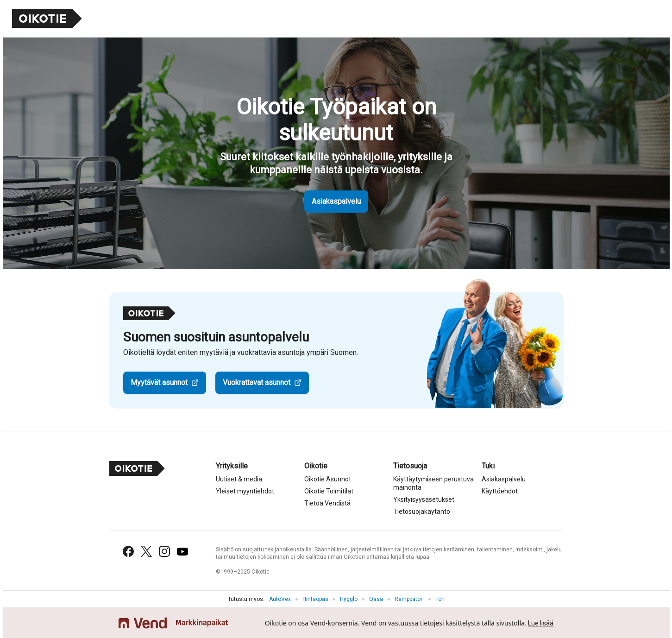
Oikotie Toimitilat (329, 491)
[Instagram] (164, 551)
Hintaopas (315, 599)
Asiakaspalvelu (336, 201)
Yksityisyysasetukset (424, 499)
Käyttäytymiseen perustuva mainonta (433, 483)
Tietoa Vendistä (327, 503)
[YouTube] (182, 552)
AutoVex (280, 599)
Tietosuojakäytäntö (422, 512)
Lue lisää (541, 623)
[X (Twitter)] (146, 551)
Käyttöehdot (500, 491)
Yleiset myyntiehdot (245, 491)
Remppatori (409, 599)
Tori (440, 599)
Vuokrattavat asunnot (257, 382)
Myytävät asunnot (159, 382)
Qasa (376, 599)
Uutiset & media (239, 479)
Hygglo (349, 599)
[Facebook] (128, 551)
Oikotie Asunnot (328, 479)
